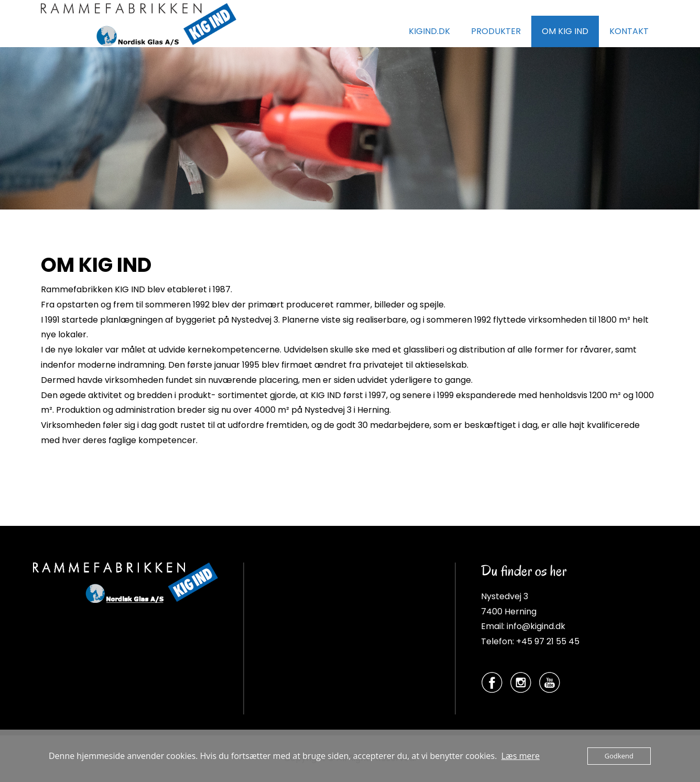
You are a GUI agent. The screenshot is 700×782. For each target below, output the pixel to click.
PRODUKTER (496, 31)
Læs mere (521, 756)
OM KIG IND (565, 31)
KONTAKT (629, 31)
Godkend (619, 756)
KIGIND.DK (429, 31)
